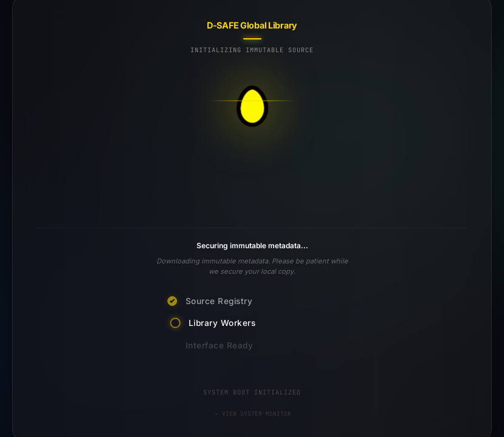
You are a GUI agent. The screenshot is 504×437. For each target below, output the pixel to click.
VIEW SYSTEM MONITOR (252, 414)
